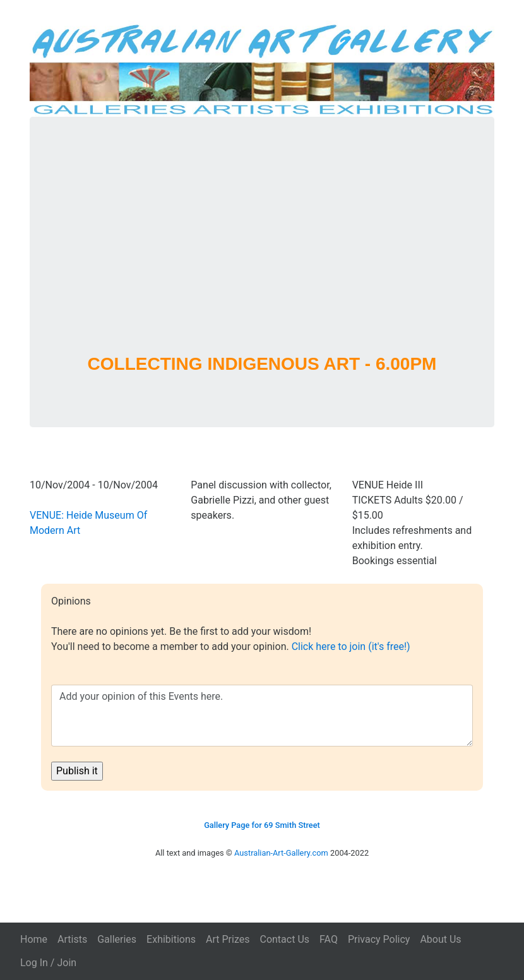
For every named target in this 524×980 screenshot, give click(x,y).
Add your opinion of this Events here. (262, 716)
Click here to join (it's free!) (351, 646)
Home (34, 939)
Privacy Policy (379, 939)
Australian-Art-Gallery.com (281, 853)
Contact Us (284, 939)
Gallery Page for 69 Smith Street (262, 825)
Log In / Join (48, 963)
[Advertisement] (262, 252)
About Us (440, 939)
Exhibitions (171, 939)
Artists (72, 939)
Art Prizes (228, 939)
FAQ (329, 939)
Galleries (117, 939)
